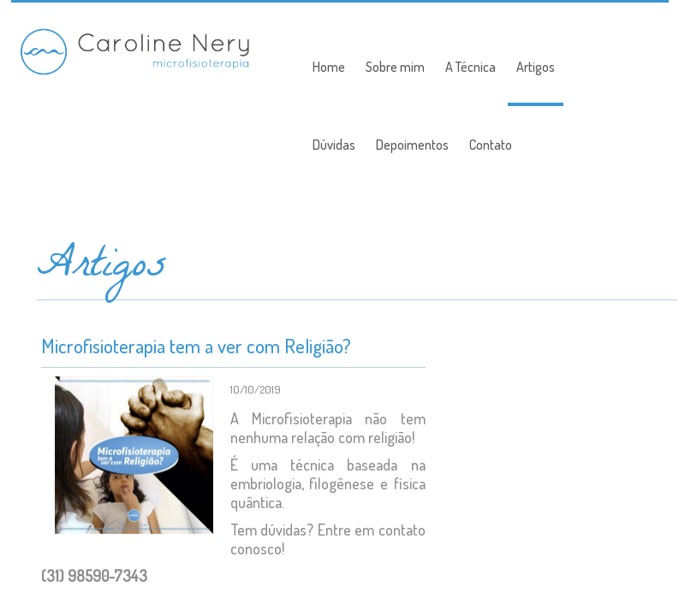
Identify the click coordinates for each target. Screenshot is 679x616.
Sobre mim (395, 67)
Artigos (536, 67)
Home (329, 67)
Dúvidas (334, 145)
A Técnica (471, 67)
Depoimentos (412, 145)
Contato (491, 145)
